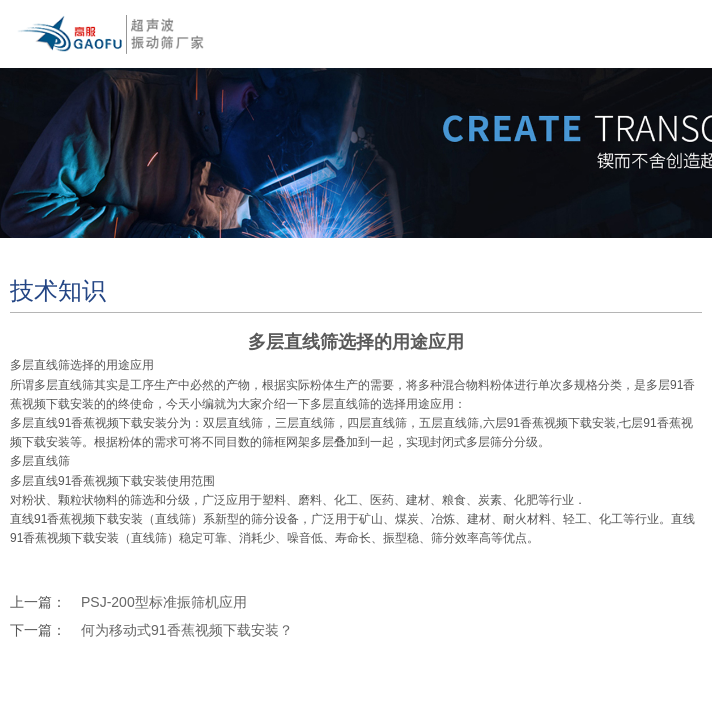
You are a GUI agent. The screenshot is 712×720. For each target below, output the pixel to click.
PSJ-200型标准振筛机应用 (164, 602)
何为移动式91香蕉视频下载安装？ (187, 630)
